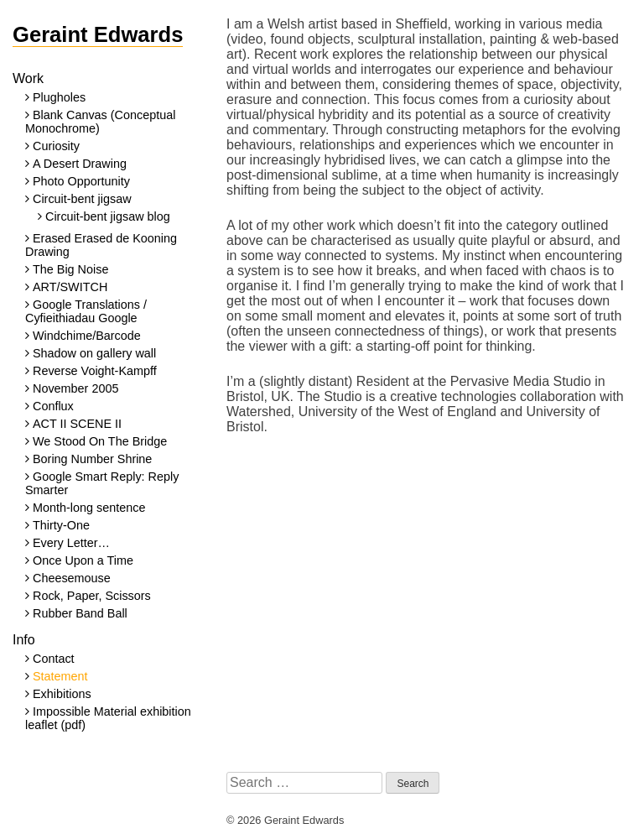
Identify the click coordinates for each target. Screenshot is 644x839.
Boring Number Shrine (92, 459)
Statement (60, 676)
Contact (54, 659)
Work (28, 78)
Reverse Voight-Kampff (95, 371)
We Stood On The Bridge (100, 441)
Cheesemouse (72, 578)
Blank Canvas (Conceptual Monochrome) (100, 122)
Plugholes (59, 97)
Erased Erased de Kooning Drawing (101, 245)
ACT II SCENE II (77, 424)
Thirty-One (61, 525)
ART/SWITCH (70, 287)
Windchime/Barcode (87, 336)
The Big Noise (70, 269)
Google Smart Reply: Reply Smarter (102, 483)
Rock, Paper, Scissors (92, 596)
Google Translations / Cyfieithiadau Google (86, 311)
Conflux (53, 406)
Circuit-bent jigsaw (82, 199)
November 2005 (75, 388)
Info (24, 640)
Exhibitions (62, 694)
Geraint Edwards (98, 34)
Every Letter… (71, 543)
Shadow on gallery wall (94, 353)
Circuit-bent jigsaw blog (108, 216)
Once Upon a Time (83, 560)
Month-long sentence (89, 508)
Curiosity (56, 146)
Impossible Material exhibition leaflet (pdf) (108, 718)
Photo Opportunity (81, 181)
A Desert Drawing (80, 164)
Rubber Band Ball (80, 613)
